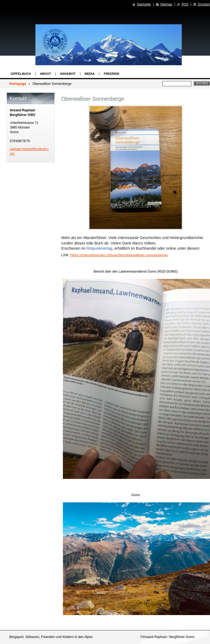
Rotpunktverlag (100, 248)
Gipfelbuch (21, 74)
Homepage (18, 84)
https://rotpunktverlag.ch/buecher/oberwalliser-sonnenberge (119, 255)
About (46, 74)
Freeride (112, 74)
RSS (185, 4)
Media (90, 74)
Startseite (144, 4)
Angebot (68, 74)
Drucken (204, 4)
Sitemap (166, 4)
